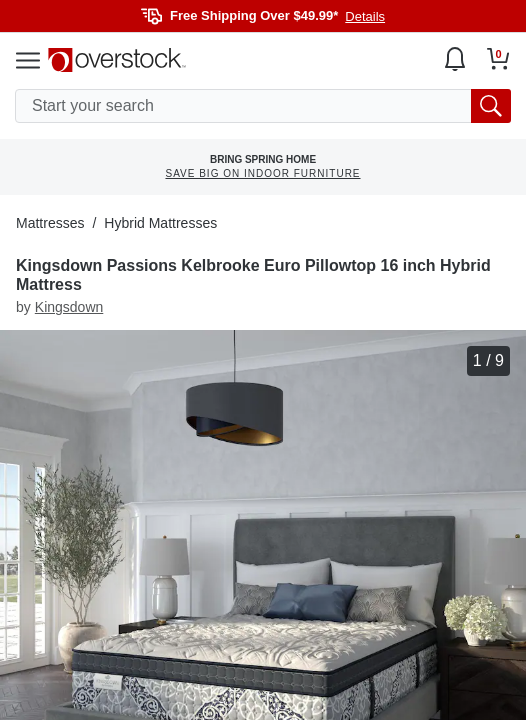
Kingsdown (69, 307)
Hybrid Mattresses (160, 223)
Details (365, 16)
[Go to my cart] (498, 59)
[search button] (491, 106)
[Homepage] (117, 60)
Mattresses (50, 223)
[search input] (263, 106)
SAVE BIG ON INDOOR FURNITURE (262, 173)
